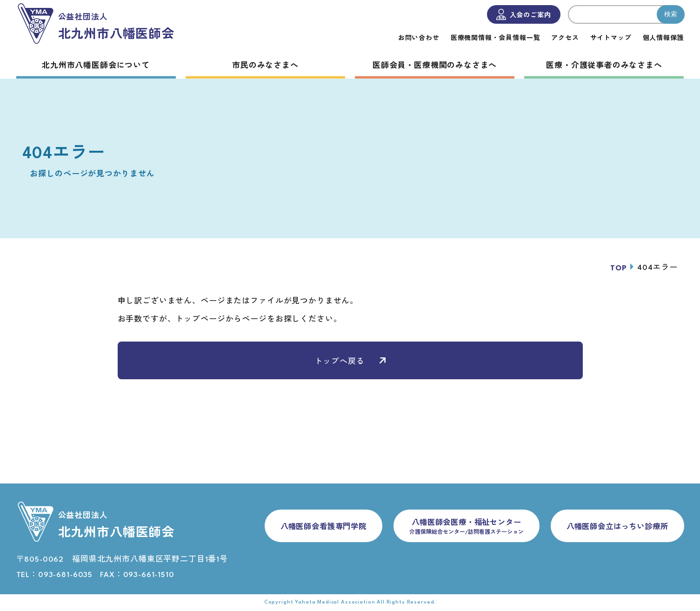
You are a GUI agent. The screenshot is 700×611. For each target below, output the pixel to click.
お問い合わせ (418, 38)
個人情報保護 (663, 38)
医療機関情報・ (495, 38)
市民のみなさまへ (265, 66)
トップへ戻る (350, 362)
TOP (619, 269)
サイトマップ (610, 38)
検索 (671, 14)
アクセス (565, 38)
